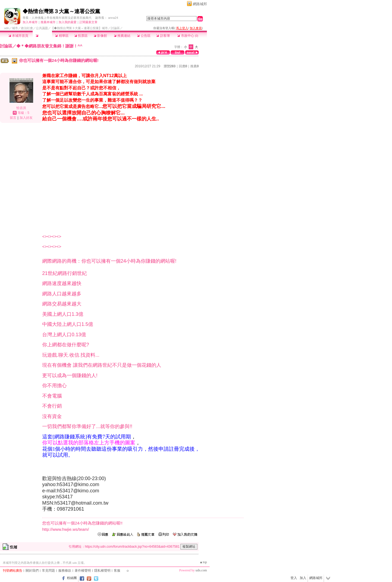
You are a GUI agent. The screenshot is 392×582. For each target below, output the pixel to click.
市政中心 (188, 36)
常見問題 (48, 571)
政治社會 (27, 28)
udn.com (201, 570)
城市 (15, 28)
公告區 (144, 36)
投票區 (81, 36)
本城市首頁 (18, 36)
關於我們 (32, 571)
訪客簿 (163, 36)
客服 (117, 571)
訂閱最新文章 (88, 22)
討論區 (42, 36)
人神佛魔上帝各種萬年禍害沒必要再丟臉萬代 (62, 18)
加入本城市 (30, 22)
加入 (303, 578)
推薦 (195, 66)
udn (7, 28)
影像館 (100, 36)
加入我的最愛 (68, 22)
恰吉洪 (21, 108)
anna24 (113, 18)
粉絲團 (72, 578)
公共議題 (42, 28)
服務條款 (65, 571)
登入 (294, 578)
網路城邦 (200, 4)
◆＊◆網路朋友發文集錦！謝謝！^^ (49, 46)
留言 (13, 118)
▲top (203, 562)
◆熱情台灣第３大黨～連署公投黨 (61, 11)
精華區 (62, 36)
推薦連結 (122, 36)
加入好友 (26, 118)
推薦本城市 (48, 22)
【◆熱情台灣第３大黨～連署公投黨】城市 (79, 28)
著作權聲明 (83, 571)
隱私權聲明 (102, 571)
